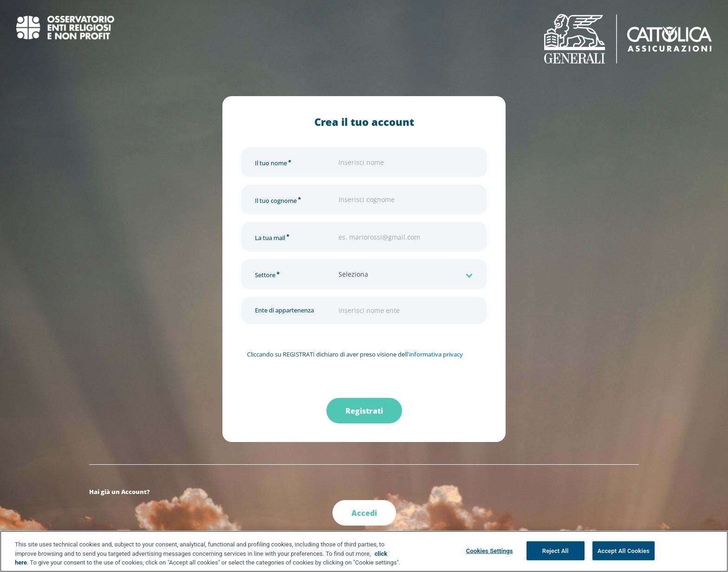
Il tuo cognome (278, 199)
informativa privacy (436, 354)
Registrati (364, 411)
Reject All (556, 551)
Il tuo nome (273, 162)
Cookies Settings (490, 551)
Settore (267, 274)
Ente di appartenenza (284, 310)
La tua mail (272, 237)
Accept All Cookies (624, 551)
